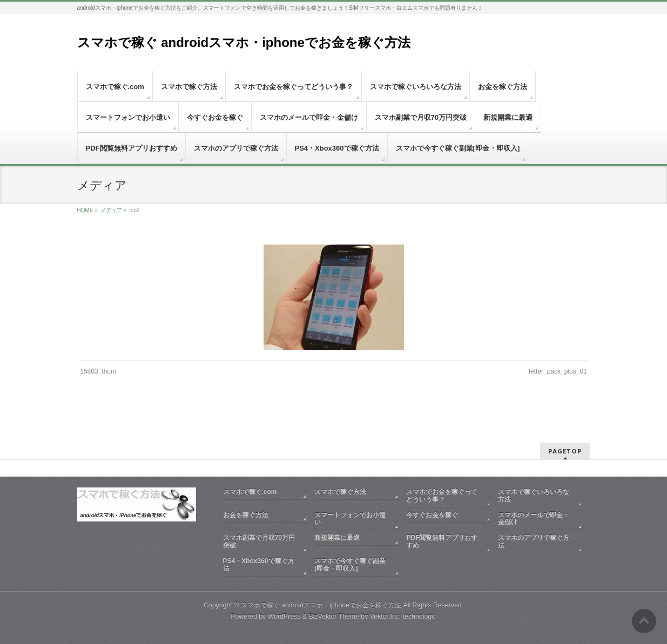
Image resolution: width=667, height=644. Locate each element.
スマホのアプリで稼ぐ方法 (534, 541)
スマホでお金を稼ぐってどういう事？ (442, 496)
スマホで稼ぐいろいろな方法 (534, 496)
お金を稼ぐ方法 (246, 515)
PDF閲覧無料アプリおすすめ (442, 541)
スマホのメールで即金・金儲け (534, 519)
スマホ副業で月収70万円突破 (259, 541)
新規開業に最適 (337, 538)
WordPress (284, 616)
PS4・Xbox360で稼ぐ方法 (259, 565)
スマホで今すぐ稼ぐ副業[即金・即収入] (350, 565)
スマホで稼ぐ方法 (340, 492)
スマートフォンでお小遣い (350, 519)
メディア (111, 210)
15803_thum (98, 371)
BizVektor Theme (334, 616)
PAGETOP (565, 451)
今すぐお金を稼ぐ (432, 515)
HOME (85, 210)
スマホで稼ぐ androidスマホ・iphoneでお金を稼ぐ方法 (244, 42)
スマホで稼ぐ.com (250, 492)
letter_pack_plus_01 (558, 371)
